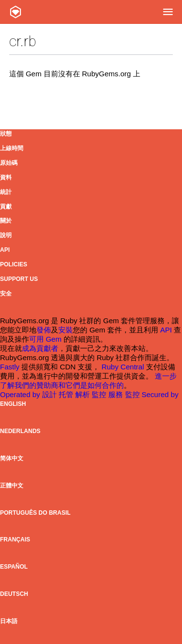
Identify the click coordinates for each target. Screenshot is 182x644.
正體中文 (12, 486)
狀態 (6, 134)
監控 (100, 394)
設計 (50, 394)
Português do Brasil (35, 513)
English (13, 404)
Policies (14, 264)
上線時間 (12, 148)
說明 (6, 235)
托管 (67, 394)
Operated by (21, 394)
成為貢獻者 (40, 348)
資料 (6, 177)
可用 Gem (45, 339)
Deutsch (14, 594)
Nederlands (20, 431)
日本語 (9, 621)
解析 (83, 394)
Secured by (160, 394)
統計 (6, 192)
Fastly (10, 367)
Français (15, 540)
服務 (116, 394)
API (5, 250)
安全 (6, 294)
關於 (6, 221)
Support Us (19, 279)
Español (14, 567)
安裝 (66, 330)
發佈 (44, 330)
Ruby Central (123, 367)
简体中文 (12, 458)
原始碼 (9, 163)
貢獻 (6, 207)
